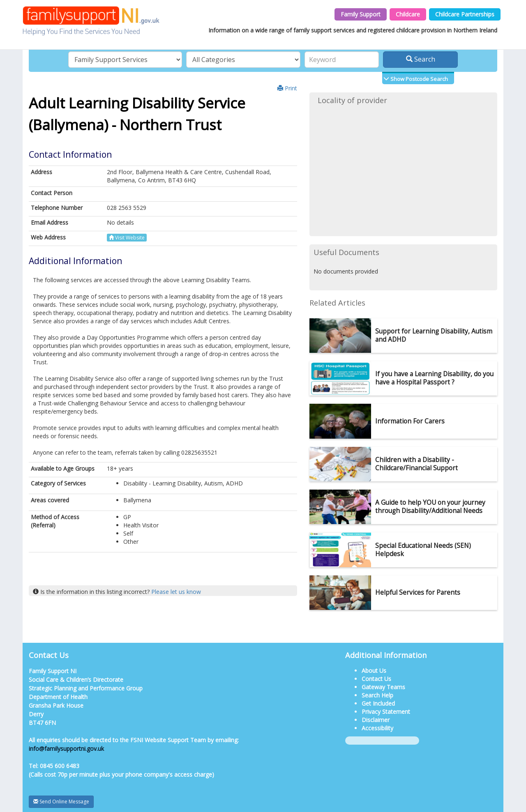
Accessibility (377, 728)
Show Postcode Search (419, 79)
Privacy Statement (386, 712)
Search (421, 59)
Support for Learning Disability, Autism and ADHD (434, 335)
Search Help (377, 695)
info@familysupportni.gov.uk (66, 749)
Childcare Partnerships (465, 14)
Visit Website (127, 238)
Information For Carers (410, 421)
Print (287, 88)
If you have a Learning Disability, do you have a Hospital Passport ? (434, 378)
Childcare (408, 14)
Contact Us (376, 679)
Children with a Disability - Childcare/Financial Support (416, 464)
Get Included (378, 703)
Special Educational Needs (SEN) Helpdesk (423, 550)
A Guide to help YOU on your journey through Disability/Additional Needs (430, 507)
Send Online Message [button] (61, 802)
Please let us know (176, 592)
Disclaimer (376, 720)
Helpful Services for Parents (418, 592)
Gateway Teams (383, 687)
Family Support (361, 14)
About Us (374, 671)
